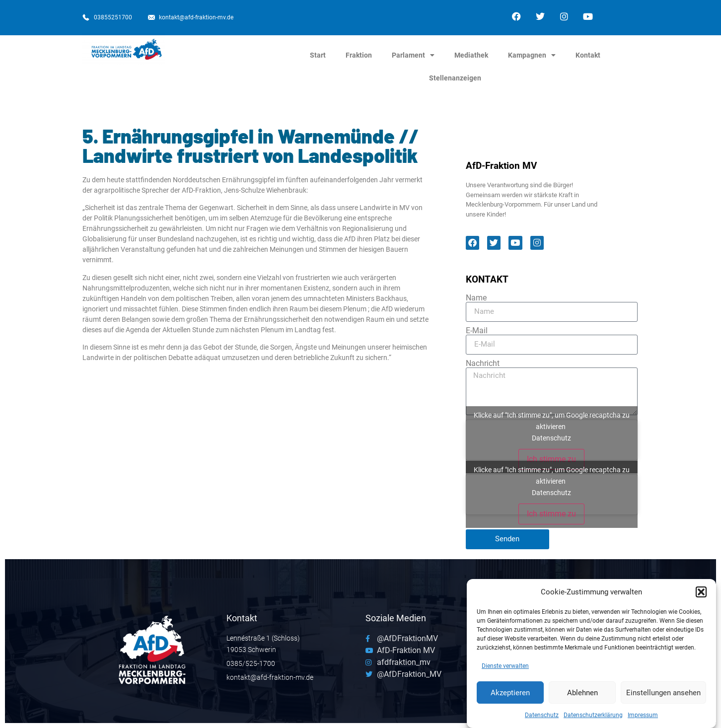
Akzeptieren (510, 695)
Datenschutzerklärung (593, 718)
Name (476, 298)
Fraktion (359, 55)
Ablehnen (582, 695)
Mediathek (471, 55)
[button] (701, 594)
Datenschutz (542, 718)
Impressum (643, 718)
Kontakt (588, 55)
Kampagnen (532, 55)
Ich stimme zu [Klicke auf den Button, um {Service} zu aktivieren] (551, 459)
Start (318, 55)
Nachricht (483, 364)
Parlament (413, 55)
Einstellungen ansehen (663, 695)
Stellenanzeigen (455, 78)
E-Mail (477, 331)
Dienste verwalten (505, 669)
